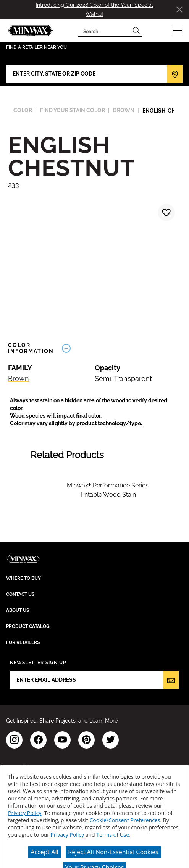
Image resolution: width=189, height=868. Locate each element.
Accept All (44, 852)
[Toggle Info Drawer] (120, 348)
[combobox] (104, 31)
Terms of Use (113, 835)
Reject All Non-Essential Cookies (113, 852)
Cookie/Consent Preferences (125, 820)
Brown (19, 378)
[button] (178, 31)
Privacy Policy (25, 813)
